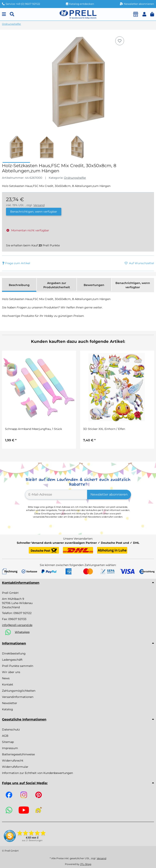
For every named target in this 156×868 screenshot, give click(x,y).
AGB (5, 736)
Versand (39, 205)
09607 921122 (22, 613)
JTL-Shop (86, 864)
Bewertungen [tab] (94, 285)
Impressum (10, 748)
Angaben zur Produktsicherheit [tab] (57, 285)
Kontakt (8, 684)
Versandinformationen (18, 697)
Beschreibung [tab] (19, 285)
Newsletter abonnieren (109, 494)
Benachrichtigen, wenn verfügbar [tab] (133, 285)
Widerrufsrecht (13, 761)
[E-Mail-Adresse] (56, 495)
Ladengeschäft (12, 660)
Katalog (7, 709)
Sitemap (8, 742)
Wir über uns (11, 672)
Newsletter (10, 703)
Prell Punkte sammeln (18, 666)
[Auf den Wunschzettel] (120, 41)
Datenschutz (11, 730)
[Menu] (4, 14)
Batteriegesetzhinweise (18, 754)
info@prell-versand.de (17, 625)
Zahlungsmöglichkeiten (19, 691)
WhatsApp (22, 632)
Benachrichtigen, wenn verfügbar (34, 212)
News (6, 678)
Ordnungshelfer (75, 178)
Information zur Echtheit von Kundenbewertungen (37, 773)
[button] (144, 14)
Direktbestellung (14, 653)
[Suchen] (12, 14)
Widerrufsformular (15, 767)
